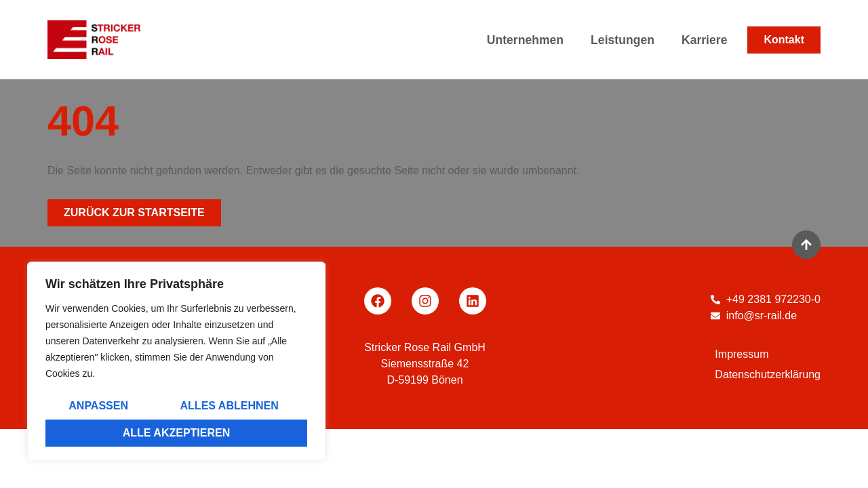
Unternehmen (529, 40)
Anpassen (98, 406)
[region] (176, 361)
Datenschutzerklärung (768, 374)
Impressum (742, 354)
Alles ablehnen (230, 406)
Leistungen (626, 40)
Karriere (705, 40)
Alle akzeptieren (177, 433)
